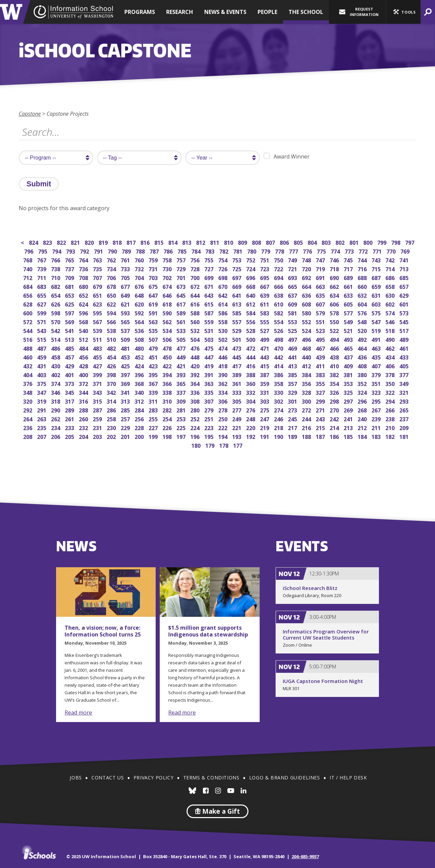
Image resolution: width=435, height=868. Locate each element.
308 (196, 401)
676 (140, 286)
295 (377, 401)
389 (237, 374)
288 (84, 410)
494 (335, 339)
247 (265, 418)
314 (112, 401)
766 (56, 260)
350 (391, 383)
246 (279, 418)
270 (335, 410)
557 (237, 321)
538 (112, 330)
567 (98, 321)
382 (335, 374)
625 (70, 304)
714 (391, 268)
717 (349, 268)
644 (196, 295)
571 (42, 321)
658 (391, 286)
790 (113, 251)
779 (266, 251)
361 (237, 383)
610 (279, 304)
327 (321, 392)
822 (62, 242)
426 (112, 365)
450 (168, 357)
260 (84, 418)
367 (154, 383)
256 (140, 418)
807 (271, 242)
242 (335, 418)
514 (56, 339)
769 (406, 251)
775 (322, 251)
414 (279, 365)
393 (182, 374)
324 (363, 392)
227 (154, 427)
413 (293, 365)
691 (321, 277)
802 (341, 242)
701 (182, 277)
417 (237, 365)
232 (84, 427)
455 (98, 357)
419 (210, 365)
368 (140, 383)
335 (210, 392)
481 (126, 348)
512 (84, 339)
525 (293, 330)
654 (56, 295)
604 (363, 304)
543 (42, 330)
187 (321, 436)
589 (182, 312)
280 (196, 410)
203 (98, 436)
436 (363, 357)
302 (279, 401)
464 (363, 348)
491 (377, 339)
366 (168, 383)
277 (237, 410)
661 (349, 286)
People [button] (267, 12)
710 (56, 277)
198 (168, 436)
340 (140, 392)
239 (377, 418)
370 (112, 383)
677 (126, 286)
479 (154, 348)
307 (210, 401)
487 (42, 348)
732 (140, 268)
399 (98, 374)
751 (265, 260)
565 (126, 321)
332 (251, 392)
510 (112, 339)
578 (335, 312)
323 (377, 392)
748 (307, 260)
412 (307, 365)
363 (210, 383)
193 (237, 436)
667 (265, 286)
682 (56, 286)
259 (98, 418)
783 (211, 251)
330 (279, 392)
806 (285, 242)
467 (321, 348)
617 (182, 304)
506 (168, 339)
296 (363, 401)
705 (126, 277)
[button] (403, 12)
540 (84, 330)
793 (71, 251)
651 (98, 295)
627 (42, 304)
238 (391, 418)
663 (321, 286)
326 (335, 392)
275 (265, 410)
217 (293, 427)
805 (299, 242)
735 (98, 268)
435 (377, 357)
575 (377, 312)
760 (140, 260)
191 (265, 436)
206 (56, 436)
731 (154, 268)
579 (321, 312)
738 (56, 268)
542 (56, 330)
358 (279, 383)
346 (56, 392)
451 (154, 357)
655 (42, 295)
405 (405, 365)
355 (321, 383)
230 (112, 427)
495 (321, 339)
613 (237, 304)
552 (307, 321)
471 (265, 348)
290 (56, 410)
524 (307, 330)
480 (140, 348)
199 (154, 436)
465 (349, 348)
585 (237, 312)
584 (251, 312)
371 (98, 383)
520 (363, 330)
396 (140, 374)
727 (210, 268)
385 (293, 374)
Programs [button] (140, 12)
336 (196, 392)
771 (378, 251)
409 (349, 365)
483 (98, 348)
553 (293, 321)
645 (182, 295)
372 (84, 383)
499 (265, 339)
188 (307, 436)
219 (265, 427)
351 (377, 383)
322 (391, 392)
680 (84, 286)
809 (243, 242)
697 (237, 277)
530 (223, 330)
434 (391, 357)
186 (335, 436)
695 (265, 277)
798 (396, 242)
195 (210, 436)
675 (154, 286)
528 (251, 330)
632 (363, 295)
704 (140, 277)
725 (237, 268)
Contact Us (108, 778)
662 (335, 286)
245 (293, 418)
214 (335, 427)
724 (251, 268)
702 (168, 277)
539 (98, 330)
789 (127, 251)
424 (140, 365)
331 (265, 392)
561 (182, 321)
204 (84, 436)
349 (405, 383)
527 (265, 330)
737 (70, 268)
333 (237, 392)
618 (168, 304)
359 (265, 383)
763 (98, 260)
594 (112, 312)
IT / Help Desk (348, 778)
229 (126, 427)
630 (391, 295)
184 (363, 436)
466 (335, 348)
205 (70, 436)
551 (321, 321)
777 (294, 251)
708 (84, 277)
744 (363, 260)
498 (279, 339)
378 (391, 374)
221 (237, 427)
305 (237, 401)
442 (279, 357)
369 (126, 383)
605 (349, 304)
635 (321, 295)
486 (56, 348)
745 (349, 260)
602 (391, 304)
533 (182, 330)
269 (349, 410)
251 (210, 418)
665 (293, 286)
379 (377, 374)
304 (251, 401)
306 (223, 401)
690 (335, 277)
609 (293, 304)
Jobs (76, 778)
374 (56, 383)
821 (76, 242)
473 (237, 348)
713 (405, 268)
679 (98, 286)
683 (42, 286)
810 (229, 242)
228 (140, 427)
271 (321, 410)
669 (237, 286)
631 (377, 295)
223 (210, 427)
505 (182, 339)
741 (405, 260)
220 (251, 427)
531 (210, 330)
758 (168, 260)
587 (210, 312)
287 (98, 410)
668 (251, 286)
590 (168, 312)
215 (321, 427)
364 (196, 383)
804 (313, 242)
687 (377, 277)
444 (251, 357)
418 (223, 365)
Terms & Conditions (211, 778)
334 (223, 392)
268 (363, 410)
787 (155, 251)
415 (265, 365)
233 (70, 427)
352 (363, 383)
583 (265, 312)
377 (405, 374)
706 (112, 277)
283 (154, 410)
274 (279, 410)
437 (349, 357)
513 (70, 339)
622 (112, 304)
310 (168, 401)
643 (210, 295)
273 (293, 410)
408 (363, 365)
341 (126, 392)
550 (335, 321)
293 (405, 401)
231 (98, 427)
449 (182, 357)
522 (335, 330)
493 (349, 339)
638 (279, 295)
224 (196, 427)
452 (140, 357)
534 (168, 330)
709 (70, 277)
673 (182, 286)
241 (349, 418)
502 (223, 339)
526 (279, 330)
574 (391, 312)
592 (140, 312)
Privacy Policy (153, 778)
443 (265, 357)
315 (98, 401)
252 (196, 418)
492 (363, 339)
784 (197, 251)
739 (42, 268)
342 (112, 392)
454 (112, 357)
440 (307, 357)
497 (293, 339)
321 (405, 392)
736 (84, 268)
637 (293, 295)
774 (336, 251)
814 (173, 242)
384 (307, 374)
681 (70, 286)
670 (223, 286)
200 (140, 436)
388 (251, 374)
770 (392, 251)
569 (70, 321)
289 (70, 410)
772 (364, 251)
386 (279, 374)
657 (405, 286)
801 (355, 242)
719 (321, 268)
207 (42, 436)
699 (210, 277)
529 (237, 330)
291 (42, 410)
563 (154, 321)
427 (98, 365)
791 (99, 251)
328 (307, 392)
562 (168, 321)
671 (210, 286)
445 (237, 357)
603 (377, 304)
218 (279, 427)
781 (238, 251)
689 (349, 277)
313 (126, 401)
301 (293, 401)
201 (126, 436)
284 (140, 410)
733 (126, 268)
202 (112, 436)
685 (405, 277)
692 (307, 277)
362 (223, 383)
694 (279, 277)
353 (349, 383)
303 (265, 401)
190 (279, 436)
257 (126, 418)
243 (321, 418)
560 (196, 321)
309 (182, 401)
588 (196, 312)
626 (56, 304)
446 (223, 357)
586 (223, 312)
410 (335, 365)
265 (405, 410)
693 (293, 277)
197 (182, 436)
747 (321, 260)
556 (251, 321)
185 (349, 436)
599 (42, 312)
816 (146, 242)
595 (98, 312)
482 (112, 348)
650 (112, 295)
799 (382, 242)
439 (321, 357)
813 (187, 242)
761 (126, 260)
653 (70, 295)
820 (90, 242)
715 (377, 268)
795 (43, 251)
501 (237, 339)
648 (140, 295)
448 (196, 357)
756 (196, 260)
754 (223, 260)
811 (215, 242)
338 (168, 392)
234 (56, 427)
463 (377, 348)
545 (405, 321)
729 (182, 268)
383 (321, 374)
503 (210, 339)
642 (223, 295)
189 (293, 436)
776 (308, 251)
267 (377, 410)
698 (223, 277)
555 (265, 321)
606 (335, 304)
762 (112, 260)
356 (307, 383)
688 (363, 277)
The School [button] (306, 12)
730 (168, 268)
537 (126, 330)
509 (126, 339)
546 (391, 321)
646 (168, 295)
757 (182, 260)
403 (42, 374)
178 (224, 445)
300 (307, 401)
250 (223, 418)
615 (210, 304)
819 (104, 242)
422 (168, 365)
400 (84, 374)
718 (335, 268)
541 (70, 330)
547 (377, 321)
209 (405, 427)
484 (84, 348)
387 (265, 374)
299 (321, 401)
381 (349, 374)
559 (210, 321)
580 (307, 312)
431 (42, 365)
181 (405, 436)
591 (154, 312)
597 (70, 312)
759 (154, 260)
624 (84, 304)
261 (70, 418)
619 (154, 304)
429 (70, 365)
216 (307, 427)
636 (307, 295)
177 (238, 445)
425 (126, 365)
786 (169, 251)
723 (265, 268)
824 (34, 242)
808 (257, 242)
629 (405, 295)
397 (126, 374)
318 (56, 401)
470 (279, 348)
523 (321, 330)
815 (160, 242)
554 (279, 321)
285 (126, 410)
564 (140, 321)
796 (29, 251)
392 (196, 374)
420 (196, 365)
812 (201, 242)
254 (168, 418)
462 (391, 348)
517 (405, 330)
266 (391, 410)
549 (349, 321)
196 (196, 436)
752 (251, 260)
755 (210, 260)
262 (56, 418)
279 (210, 410)
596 (84, 312)
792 (85, 251)
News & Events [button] (225, 12)
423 (154, 365)
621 (126, 304)
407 (377, 365)
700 (196, 277)
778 (280, 251)
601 (405, 304)
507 (154, 339)
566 (112, 321)
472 (251, 348)
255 (154, 418)
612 (251, 304)
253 (182, 418)
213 (349, 427)
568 (84, 321)
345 (70, 392)
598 (56, 312)
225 (182, 427)
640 (251, 295)
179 (211, 445)
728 (196, 268)
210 (391, 427)
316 (84, 401)
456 (84, 357)
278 (223, 410)
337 (182, 392)
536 (140, 330)
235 (42, 427)
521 (349, 330)
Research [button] (180, 12)
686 (391, 277)
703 (154, 277)
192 (251, 436)
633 (349, 295)
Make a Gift (217, 811)
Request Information (359, 12)
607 (321, 304)
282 (168, 410)
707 (98, 277)
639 (265, 295)
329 (293, 392)
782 (224, 251)
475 (210, 348)
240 (363, 418)
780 (252, 251)
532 (196, 330)
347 (42, 392)
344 (84, 392)
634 (335, 295)
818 (118, 242)
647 (154, 295)
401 (70, 374)
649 (126, 295)
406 (391, 365)
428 (84, 365)
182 (391, 436)
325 (349, 392)
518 (391, 330)
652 (84, 295)
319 (42, 401)
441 (293, 357)
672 (196, 286)
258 (112, 418)
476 (196, 348)
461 (405, 348)
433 (405, 357)
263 (42, 418)
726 (223, 268)
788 (141, 251)
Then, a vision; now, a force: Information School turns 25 (103, 631)
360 (251, 383)
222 (223, 427)
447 (210, 357)
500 (251, 339)
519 (377, 330)
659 (377, 286)
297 (349, 401)
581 (293, 312)
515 (42, 339)
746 (335, 260)
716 (363, 268)
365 (182, 383)
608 (307, 304)
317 (70, 401)
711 (42, 277)
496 (307, 339)
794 (57, 251)
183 (377, 436)
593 (126, 312)
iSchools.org (39, 852)
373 (70, 383)
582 (279, 312)
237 (405, 418)
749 (293, 260)
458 (56, 357)
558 (223, 321)
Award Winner (286, 156)
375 (42, 383)
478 (168, 348)
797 (410, 242)
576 (363, 312)
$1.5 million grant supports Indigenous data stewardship (208, 631)
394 (168, 374)
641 (237, 295)
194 (223, 436)
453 (126, 357)
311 (154, 401)
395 (154, 374)
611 (265, 304)
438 (335, 357)
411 (321, 365)
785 (183, 251)
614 (223, 304)
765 (70, 260)
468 (307, 348)
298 (335, 401)
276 (251, 410)
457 (70, 357)
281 (182, 410)
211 (377, 427)
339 (154, 392)
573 (405, 312)
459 (42, 357)
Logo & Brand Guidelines (285, 778)
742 (391, 260)
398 (112, 374)
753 (237, 260)
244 (307, 418)
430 (56, 365)
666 (279, 286)
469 (293, 348)
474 (223, 348)
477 (182, 348)
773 (350, 251)
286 (112, 410)
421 (182, 365)
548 (363, 321)
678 (112, 286)
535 (154, 330)
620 (140, 304)
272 (307, 410)
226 (168, 427)
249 (237, 418)
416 (251, 365)
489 (405, 339)
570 (56, 321)
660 (363, 286)
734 (112, 268)
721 (293, 268)
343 (98, 392)
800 (369, 242)
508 (140, 339)
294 (391, 401)
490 (391, 339)
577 (349, 312)
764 (84, 260)
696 (251, 277)
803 (327, 242)
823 (48, 242)
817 (132, 242)
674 (168, 286)
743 (377, 260)
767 (42, 260)
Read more (78, 713)
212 (363, 427)
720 (307, 268)
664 (307, 286)
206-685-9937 (305, 856)
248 (251, 418)
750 (279, 260)
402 (56, 374)
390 (223, 374)
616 (196, 304)
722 (279, 268)
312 (140, 401)
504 (196, 339)
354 (335, 383)
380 (363, 374)
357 (293, 383)
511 (98, 339)
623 (98, 304)
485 (70, 348)
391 (210, 374)
